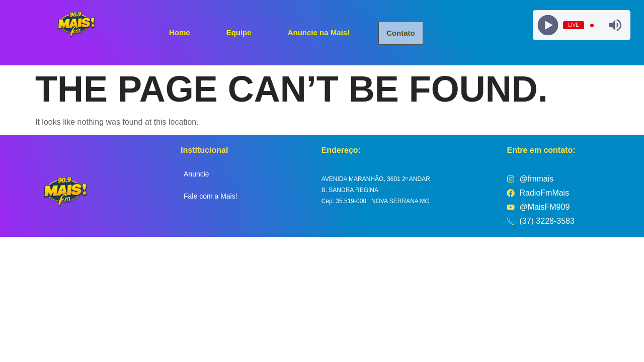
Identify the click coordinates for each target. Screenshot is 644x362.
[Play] (548, 25)
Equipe (239, 32)
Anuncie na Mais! (319, 32)
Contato (401, 33)
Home (180, 32)
